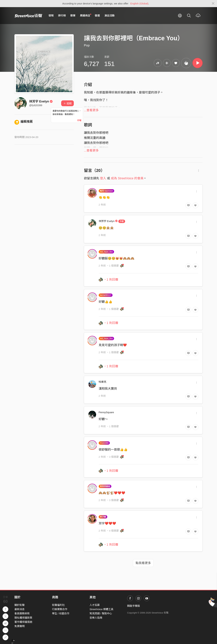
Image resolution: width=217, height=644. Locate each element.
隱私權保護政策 (23, 618)
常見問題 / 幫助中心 (101, 613)
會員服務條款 (22, 613)
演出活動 (110, 15)
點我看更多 (143, 563)
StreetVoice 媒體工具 (101, 609)
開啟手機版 (134, 606)
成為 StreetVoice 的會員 (127, 178)
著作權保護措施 (23, 622)
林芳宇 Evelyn (41, 101)
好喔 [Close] (79, 120)
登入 (103, 178)
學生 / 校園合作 (61, 613)
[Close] (213, 4)
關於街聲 (19, 605)
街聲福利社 (58, 605)
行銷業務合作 (60, 609)
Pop (87, 45)
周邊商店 (86, 15)
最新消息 (19, 609)
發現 (51, 15)
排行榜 (62, 15)
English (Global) (139, 3)
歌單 (73, 15)
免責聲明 (19, 626)
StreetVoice (28, 16)
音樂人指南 (96, 618)
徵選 (97, 15)
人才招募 (95, 605)
